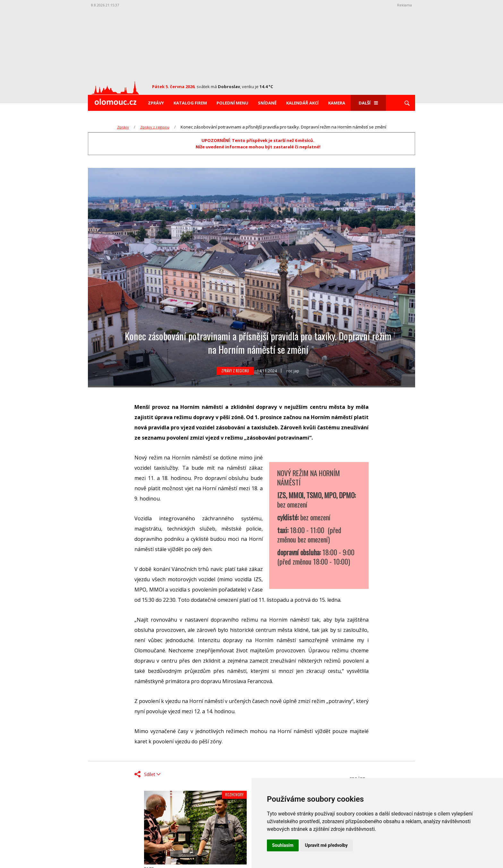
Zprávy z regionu (155, 127)
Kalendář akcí (302, 103)
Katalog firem (190, 103)
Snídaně (267, 103)
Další (368, 103)
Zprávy (156, 103)
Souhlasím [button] (283, 845)
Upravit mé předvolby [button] (326, 845)
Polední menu (232, 103)
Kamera (337, 103)
